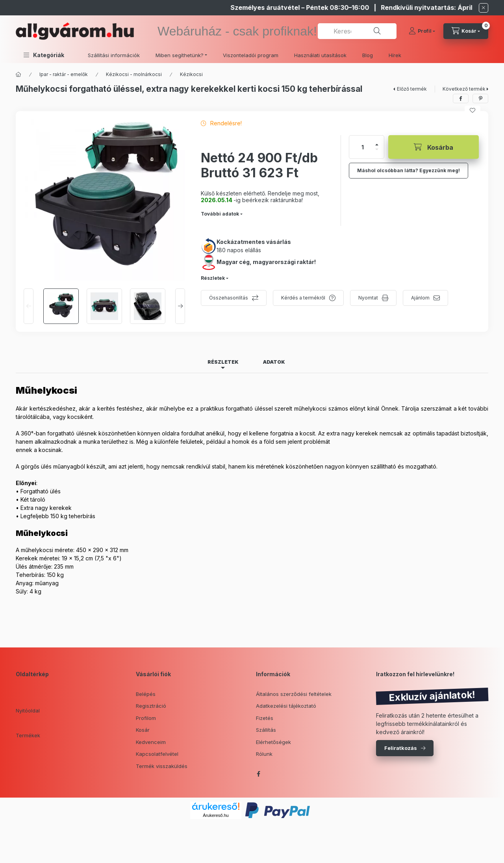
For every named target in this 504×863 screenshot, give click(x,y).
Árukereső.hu (216, 815)
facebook (258, 774)
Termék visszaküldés (162, 766)
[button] (44, 55)
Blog (368, 55)
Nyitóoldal (28, 710)
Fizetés (265, 718)
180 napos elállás (239, 250)
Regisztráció (151, 706)
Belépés (146, 694)
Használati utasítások (320, 55)
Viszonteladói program (251, 55)
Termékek (28, 735)
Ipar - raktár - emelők (64, 74)
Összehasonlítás (229, 298)
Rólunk (264, 754)
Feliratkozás (401, 748)
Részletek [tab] (223, 362)
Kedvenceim (151, 742)
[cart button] (466, 31)
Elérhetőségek (273, 742)
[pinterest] (480, 99)
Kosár (143, 730)
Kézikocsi (191, 74)
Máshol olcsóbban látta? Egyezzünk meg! (409, 170)
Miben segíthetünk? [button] (180, 55)
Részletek (213, 278)
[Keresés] (377, 31)
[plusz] (377, 145)
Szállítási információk (114, 55)
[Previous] (29, 306)
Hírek (395, 55)
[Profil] (422, 31)
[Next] (180, 306)
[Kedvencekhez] (472, 110)
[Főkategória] (19, 74)
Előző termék (412, 89)
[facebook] (461, 99)
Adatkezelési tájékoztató (286, 706)
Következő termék (464, 89)
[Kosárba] (434, 147)
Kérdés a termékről (303, 298)
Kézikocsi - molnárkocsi (134, 74)
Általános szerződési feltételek (294, 694)
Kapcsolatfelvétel (157, 754)
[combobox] (357, 31)
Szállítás (266, 730)
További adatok (220, 214)
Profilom (146, 718)
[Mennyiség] (363, 147)
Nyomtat (368, 298)
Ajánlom (420, 298)
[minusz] (377, 149)
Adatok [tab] (274, 362)
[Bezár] (484, 8)
